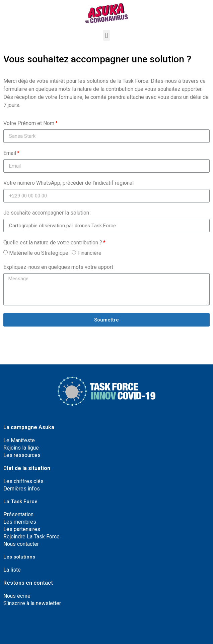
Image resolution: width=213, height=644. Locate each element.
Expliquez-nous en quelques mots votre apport (58, 267)
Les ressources (22, 455)
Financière (89, 253)
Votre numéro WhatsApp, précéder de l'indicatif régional (68, 183)
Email (10, 153)
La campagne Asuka (29, 427)
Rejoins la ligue (21, 448)
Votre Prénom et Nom (29, 124)
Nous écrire (17, 596)
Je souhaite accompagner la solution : (47, 213)
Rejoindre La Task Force (31, 537)
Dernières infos (22, 489)
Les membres (20, 522)
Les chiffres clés (23, 481)
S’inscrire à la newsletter (32, 603)
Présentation (18, 514)
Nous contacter (21, 544)
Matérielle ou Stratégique (39, 253)
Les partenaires (22, 529)
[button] (106, 35)
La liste (12, 570)
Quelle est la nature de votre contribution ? (53, 243)
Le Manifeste (19, 440)
